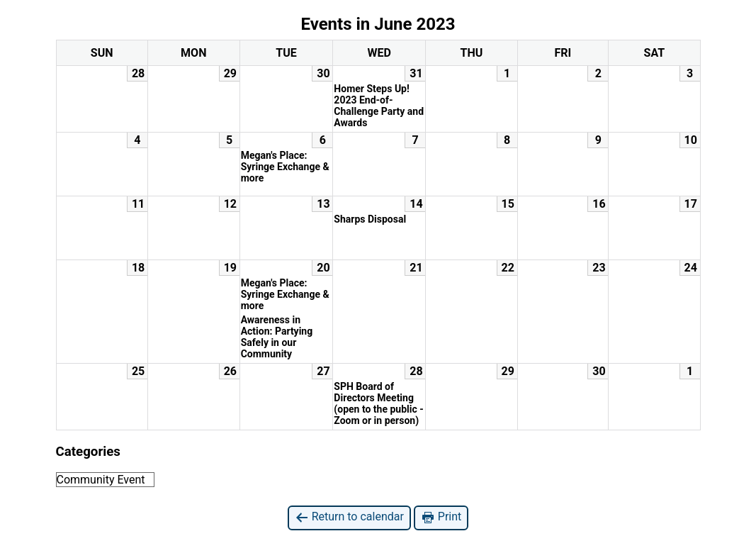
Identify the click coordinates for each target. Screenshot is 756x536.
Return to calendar (349, 517)
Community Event (101, 480)
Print (441, 517)
